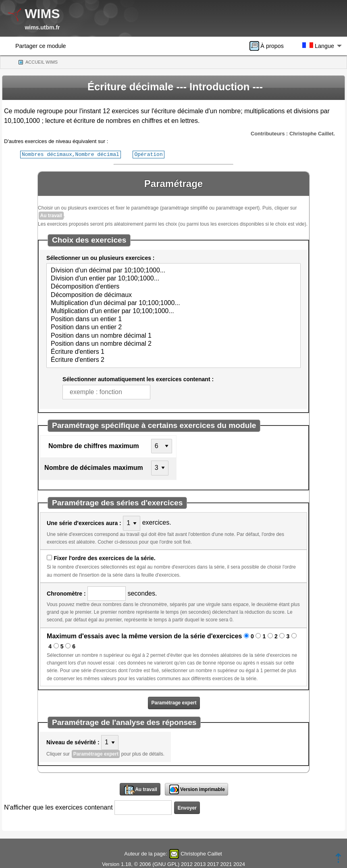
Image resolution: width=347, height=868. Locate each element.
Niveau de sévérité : (73, 742)
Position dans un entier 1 (173, 319)
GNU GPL (166, 864)
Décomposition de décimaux (173, 295)
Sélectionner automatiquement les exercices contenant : (138, 379)
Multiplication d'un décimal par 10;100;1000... (173, 303)
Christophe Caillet (201, 853)
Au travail (51, 215)
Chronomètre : (66, 593)
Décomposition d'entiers (173, 287)
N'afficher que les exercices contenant (58, 807)
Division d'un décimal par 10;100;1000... (173, 270)
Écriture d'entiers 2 (173, 360)
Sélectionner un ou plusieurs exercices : (100, 257)
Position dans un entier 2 (173, 327)
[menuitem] (269, 46)
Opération (148, 154)
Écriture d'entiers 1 (173, 352)
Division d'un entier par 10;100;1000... (173, 278)
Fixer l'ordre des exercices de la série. (104, 558)
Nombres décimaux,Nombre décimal (71, 154)
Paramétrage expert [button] (174, 702)
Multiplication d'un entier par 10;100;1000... (173, 311)
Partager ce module (41, 46)
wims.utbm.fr (42, 27)
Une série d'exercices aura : (84, 523)
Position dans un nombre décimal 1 (173, 336)
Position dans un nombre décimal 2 (173, 344)
